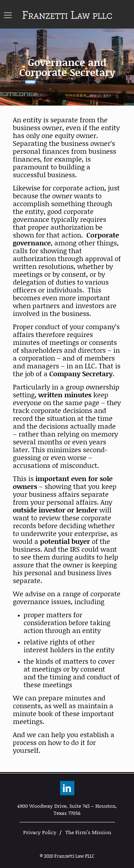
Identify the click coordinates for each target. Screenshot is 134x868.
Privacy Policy (40, 832)
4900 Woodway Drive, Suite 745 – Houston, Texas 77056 (67, 809)
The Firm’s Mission (88, 832)
